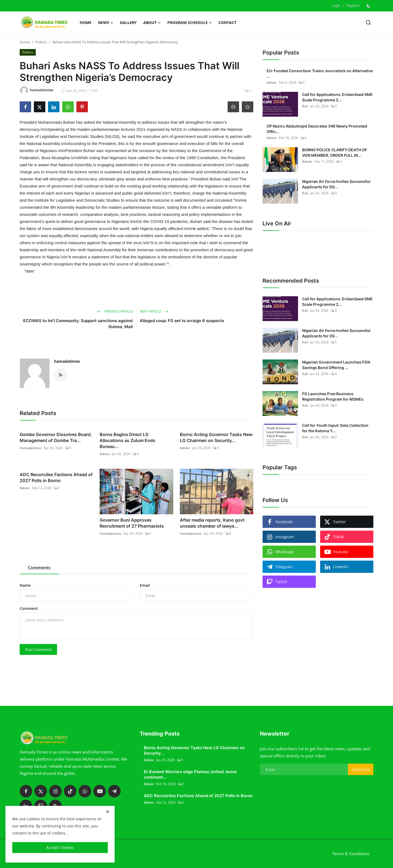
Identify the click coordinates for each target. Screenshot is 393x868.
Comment (29, 608)
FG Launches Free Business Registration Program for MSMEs (333, 396)
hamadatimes (67, 361)
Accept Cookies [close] (60, 847)
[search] (368, 22)
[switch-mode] (369, 6)
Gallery (128, 22)
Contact (227, 22)
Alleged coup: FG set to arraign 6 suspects (182, 321)
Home (86, 22)
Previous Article (115, 311)
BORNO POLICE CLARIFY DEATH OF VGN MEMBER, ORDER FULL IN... (335, 152)
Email (145, 585)
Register (353, 5)
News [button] (106, 23)
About (152, 23)
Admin (105, 454)
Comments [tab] (39, 568)
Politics (41, 42)
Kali (305, 106)
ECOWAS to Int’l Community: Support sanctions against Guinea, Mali (78, 324)
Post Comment (38, 650)
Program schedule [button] (190, 23)
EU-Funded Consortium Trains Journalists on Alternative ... (320, 73)
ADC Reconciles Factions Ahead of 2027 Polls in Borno (56, 477)
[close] (108, 812)
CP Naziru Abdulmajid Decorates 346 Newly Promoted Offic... (317, 129)
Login (336, 5)
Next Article (154, 311)
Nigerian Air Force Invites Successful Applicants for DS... (336, 184)
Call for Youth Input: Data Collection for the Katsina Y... (335, 428)
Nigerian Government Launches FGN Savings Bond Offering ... (336, 365)
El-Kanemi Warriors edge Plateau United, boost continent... (190, 774)
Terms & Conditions (351, 854)
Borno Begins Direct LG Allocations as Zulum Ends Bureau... (127, 440)
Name (25, 585)
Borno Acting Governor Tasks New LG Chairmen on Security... (216, 437)
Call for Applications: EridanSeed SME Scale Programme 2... (337, 97)
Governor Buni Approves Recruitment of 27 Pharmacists (132, 523)
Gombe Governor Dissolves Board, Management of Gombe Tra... (56, 437)
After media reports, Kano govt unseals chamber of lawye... (212, 523)
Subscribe (361, 769)
